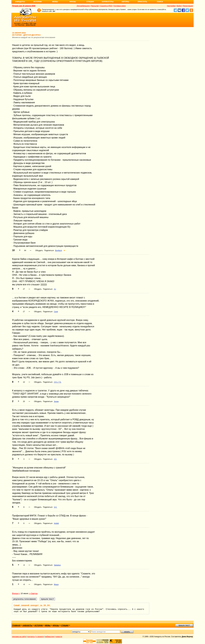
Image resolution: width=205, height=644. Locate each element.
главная (16, 625)
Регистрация (188, 6)
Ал (55, 289)
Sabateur (57, 565)
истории (39, 625)
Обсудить (39, 251)
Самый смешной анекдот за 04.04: (32, 605)
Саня (56, 312)
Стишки (90, 2)
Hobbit (56, 523)
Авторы (125, 2)
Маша (56, 584)
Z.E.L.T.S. (58, 382)
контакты (31, 637)
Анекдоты (20, 2)
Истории (38, 2)
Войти (179, 6)
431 (55, 459)
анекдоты (27, 625)
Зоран (56, 401)
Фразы (73, 2)
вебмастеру (50, 637)
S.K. (55, 507)
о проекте (40, 637)
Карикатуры (108, 2)
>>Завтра (33, 593)
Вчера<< (16, 593)
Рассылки (95, 6)
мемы (48, 625)
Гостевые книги (120, 6)
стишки (65, 625)
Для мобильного (83, 6)
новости (59, 637)
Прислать (142, 2)
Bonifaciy (59, 251)
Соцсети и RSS (106, 6)
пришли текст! (184, 625)
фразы (56, 625)
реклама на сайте (19, 637)
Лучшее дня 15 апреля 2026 (24, 6)
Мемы (55, 2)
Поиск (160, 2)
